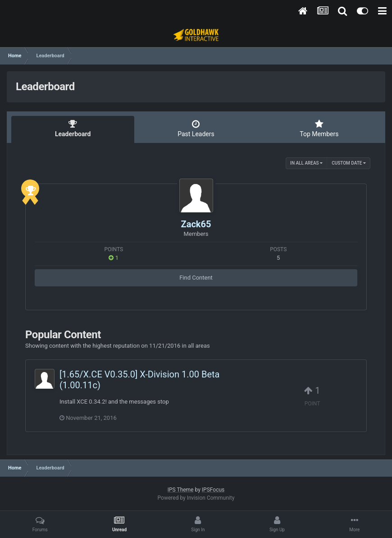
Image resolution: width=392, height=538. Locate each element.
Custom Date (349, 163)
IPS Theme (181, 490)
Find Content (196, 278)
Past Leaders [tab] (196, 129)
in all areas (306, 163)
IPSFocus (213, 490)
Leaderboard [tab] (73, 129)
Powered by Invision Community (196, 498)
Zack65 (196, 224)
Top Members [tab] (319, 129)
